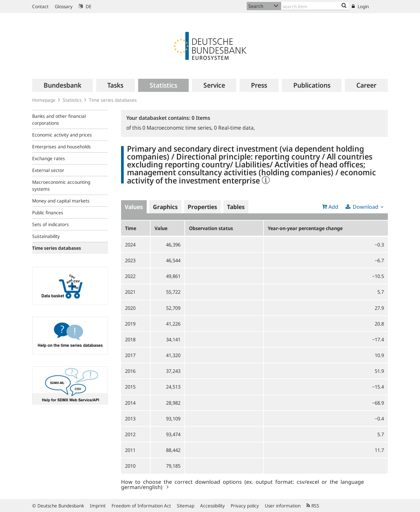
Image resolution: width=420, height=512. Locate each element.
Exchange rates (49, 158)
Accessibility (212, 506)
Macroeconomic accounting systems (61, 185)
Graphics (165, 207)
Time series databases (113, 100)
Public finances (48, 213)
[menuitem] (63, 85)
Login (360, 6)
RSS (313, 506)
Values (134, 207)
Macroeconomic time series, (178, 128)
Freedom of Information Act (141, 506)
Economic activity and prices (62, 135)
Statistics (72, 100)
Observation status (211, 228)
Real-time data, (234, 128)
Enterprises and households (62, 147)
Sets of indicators (51, 224)
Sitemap (186, 506)
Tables (236, 207)
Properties (202, 207)
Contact (40, 6)
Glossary (64, 6)
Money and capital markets (61, 201)
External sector (48, 170)
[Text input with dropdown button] (315, 6)
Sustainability (46, 236)
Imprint (98, 506)
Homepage (44, 100)
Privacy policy (245, 506)
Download (366, 207)
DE (85, 6)
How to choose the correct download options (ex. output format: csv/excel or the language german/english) (242, 484)
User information (283, 506)
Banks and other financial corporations (59, 119)
